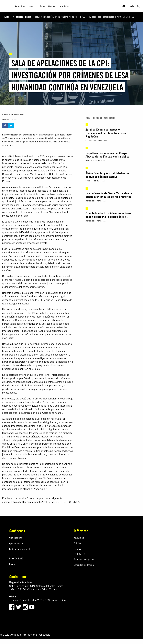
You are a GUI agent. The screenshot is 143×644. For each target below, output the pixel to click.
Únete (131, 6)
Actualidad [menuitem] (20, 6)
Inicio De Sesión (17, 558)
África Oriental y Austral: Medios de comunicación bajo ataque (107, 175)
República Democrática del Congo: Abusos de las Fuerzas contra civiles (107, 155)
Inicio (7, 17)
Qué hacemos (15, 538)
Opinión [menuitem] (52, 6)
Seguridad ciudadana (84, 565)
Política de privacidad (19, 549)
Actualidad (23, 17)
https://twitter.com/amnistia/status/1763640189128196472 (46, 502)
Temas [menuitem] (32, 6)
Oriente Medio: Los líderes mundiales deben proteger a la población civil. (108, 215)
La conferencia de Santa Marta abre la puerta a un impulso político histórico (109, 195)
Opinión (77, 543)
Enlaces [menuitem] (41, 6)
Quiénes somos (16, 543)
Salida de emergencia (84, 559)
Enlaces (77, 549)
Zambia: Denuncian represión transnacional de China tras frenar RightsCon (106, 133)
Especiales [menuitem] (64, 6)
